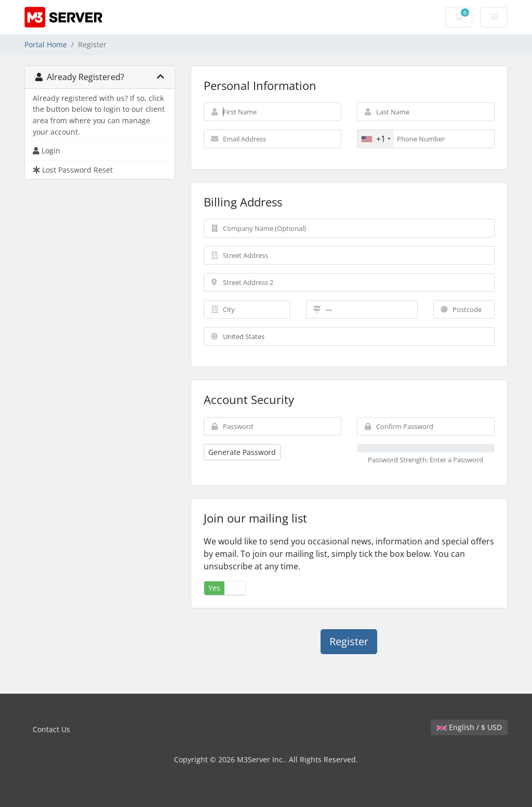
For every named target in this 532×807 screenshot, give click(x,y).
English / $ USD (469, 727)
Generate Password (242, 452)
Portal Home (46, 44)
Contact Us (51, 729)
